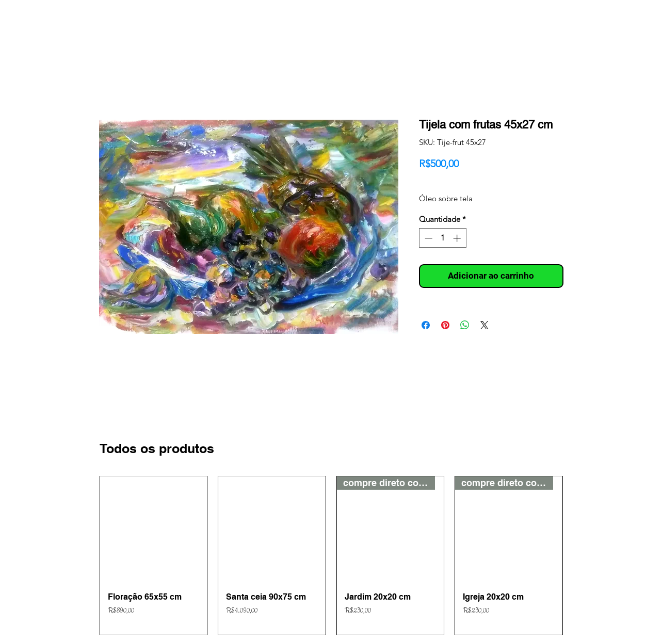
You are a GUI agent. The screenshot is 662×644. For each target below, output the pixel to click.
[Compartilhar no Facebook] (426, 325)
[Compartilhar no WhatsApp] (465, 325)
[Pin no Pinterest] (445, 325)
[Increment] (458, 238)
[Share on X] (485, 325)
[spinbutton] (442, 238)
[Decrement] (427, 238)
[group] (331, 556)
